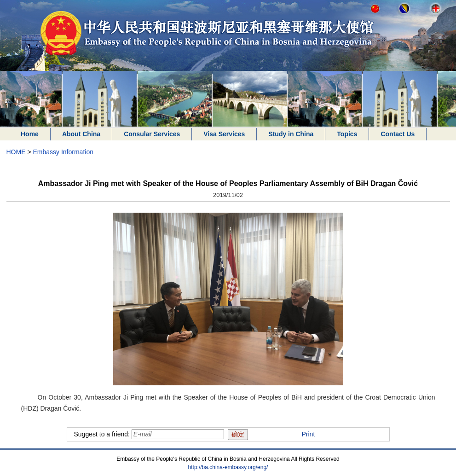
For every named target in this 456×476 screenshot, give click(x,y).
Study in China (291, 134)
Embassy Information (63, 152)
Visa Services (224, 134)
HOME (16, 152)
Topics (347, 134)
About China (81, 134)
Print (309, 434)
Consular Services (152, 134)
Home (30, 134)
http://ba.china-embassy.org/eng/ (228, 467)
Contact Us (398, 134)
